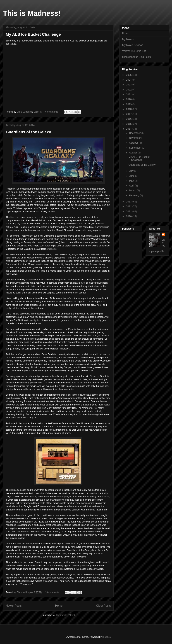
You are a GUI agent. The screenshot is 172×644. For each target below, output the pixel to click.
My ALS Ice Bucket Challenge (33, 34)
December (135, 133)
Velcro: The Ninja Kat (134, 51)
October (134, 143)
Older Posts (103, 606)
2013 (129, 202)
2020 (129, 99)
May (132, 181)
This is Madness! (32, 13)
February (134, 195)
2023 (129, 85)
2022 (129, 90)
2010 (129, 216)
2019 (129, 104)
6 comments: (52, 112)
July (132, 171)
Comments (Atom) (65, 615)
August (133, 153)
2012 (129, 206)
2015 (129, 124)
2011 (129, 211)
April (132, 186)
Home (59, 606)
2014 (129, 129)
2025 (129, 75)
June (132, 176)
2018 (129, 109)
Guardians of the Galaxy (28, 132)
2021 (129, 94)
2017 (129, 114)
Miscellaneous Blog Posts (137, 57)
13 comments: (53, 592)
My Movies (128, 39)
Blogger (106, 637)
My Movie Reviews (133, 45)
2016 (129, 119)
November (135, 138)
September (135, 148)
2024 (129, 80)
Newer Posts (14, 606)
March (133, 190)
